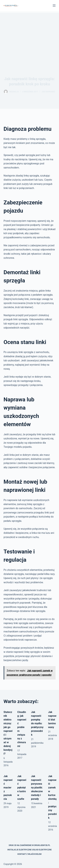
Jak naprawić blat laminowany (52, 720)
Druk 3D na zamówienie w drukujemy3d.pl (29, 845)
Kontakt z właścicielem (29, 854)
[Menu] (54, 6)
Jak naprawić (48, 92)
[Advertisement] (29, 36)
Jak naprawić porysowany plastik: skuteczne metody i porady (37, 788)
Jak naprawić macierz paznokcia (8, 788)
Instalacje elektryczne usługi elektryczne (29, 850)
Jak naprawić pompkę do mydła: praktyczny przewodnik (37, 723)
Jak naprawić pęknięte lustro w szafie (22, 788)
